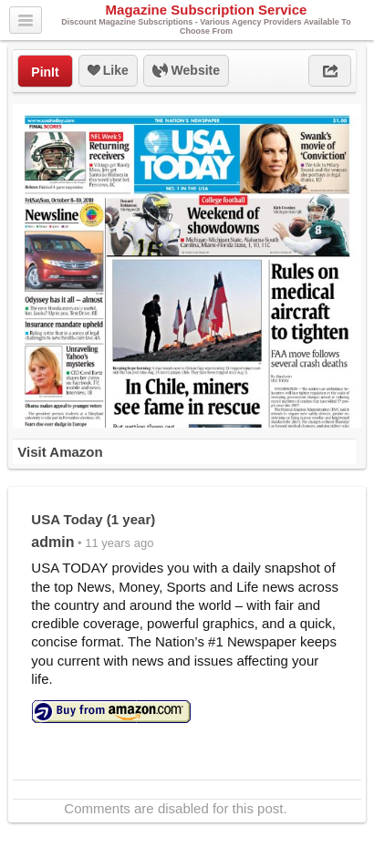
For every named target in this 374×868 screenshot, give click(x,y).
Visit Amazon (60, 452)
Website (186, 71)
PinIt (45, 72)
